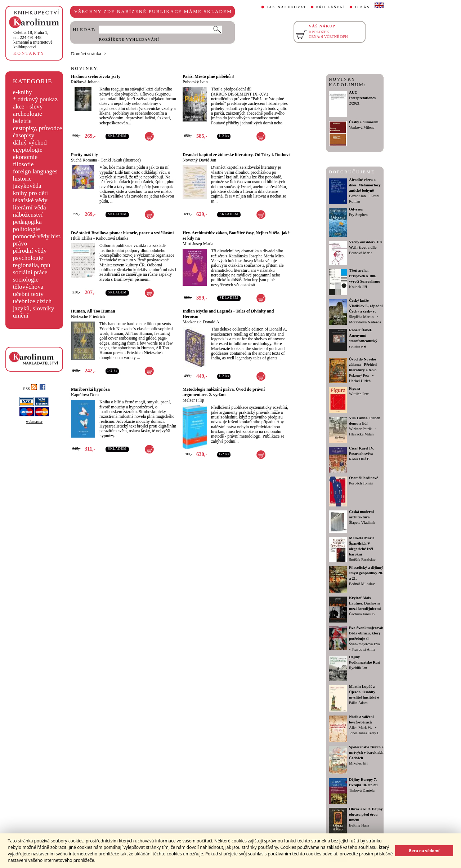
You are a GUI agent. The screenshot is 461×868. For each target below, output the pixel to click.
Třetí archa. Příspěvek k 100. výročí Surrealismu (365, 276)
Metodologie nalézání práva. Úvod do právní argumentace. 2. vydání (224, 392)
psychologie (28, 258)
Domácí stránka (86, 54)
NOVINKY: (85, 68)
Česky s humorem (364, 122)
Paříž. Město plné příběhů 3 (208, 76)
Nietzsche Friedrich (88, 316)
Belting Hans (359, 825)
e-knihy (23, 92)
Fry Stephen (358, 215)
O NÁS (362, 7)
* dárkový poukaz (35, 99)
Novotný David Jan (199, 160)
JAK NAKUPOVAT (287, 7)
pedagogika (27, 222)
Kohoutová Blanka (112, 238)
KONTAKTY (29, 53)
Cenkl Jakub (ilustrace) (120, 160)
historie (22, 179)
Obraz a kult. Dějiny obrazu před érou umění (366, 814)
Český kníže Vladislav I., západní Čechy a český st (366, 306)
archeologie (28, 114)
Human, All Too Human (93, 311)
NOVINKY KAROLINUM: (347, 82)
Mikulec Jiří (358, 763)
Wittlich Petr (359, 394)
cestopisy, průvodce (38, 128)
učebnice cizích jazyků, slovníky (34, 305)
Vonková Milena (362, 127)
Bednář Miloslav (362, 584)
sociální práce (30, 272)
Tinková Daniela (362, 790)
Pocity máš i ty (84, 155)
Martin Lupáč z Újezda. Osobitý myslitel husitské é (364, 692)
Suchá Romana (84, 160)
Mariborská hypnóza (90, 389)
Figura (355, 388)
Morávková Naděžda (365, 322)
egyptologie (28, 150)
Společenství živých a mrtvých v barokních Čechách (366, 752)
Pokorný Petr (359, 375)
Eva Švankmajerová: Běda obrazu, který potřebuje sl (366, 633)
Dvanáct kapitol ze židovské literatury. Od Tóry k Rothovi (236, 155)
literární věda (30, 207)
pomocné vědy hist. (37, 236)
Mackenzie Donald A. (202, 322)
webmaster (34, 422)
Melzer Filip (193, 400)
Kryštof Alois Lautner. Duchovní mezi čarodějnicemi (365, 603)
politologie (26, 229)
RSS (30, 389)
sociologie (26, 280)
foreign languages (35, 171)
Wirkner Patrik (360, 429)
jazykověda (27, 186)
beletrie (22, 121)
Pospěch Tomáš (361, 483)
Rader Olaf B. (360, 459)
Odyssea (356, 209)
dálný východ (30, 143)
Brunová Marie (361, 253)
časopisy (24, 135)
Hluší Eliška (82, 238)
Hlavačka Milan (361, 434)
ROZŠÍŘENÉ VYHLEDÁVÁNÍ (129, 39)
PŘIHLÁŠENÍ (331, 7)
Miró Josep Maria (198, 244)
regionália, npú (32, 265)
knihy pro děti (30, 193)
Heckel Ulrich (360, 381)
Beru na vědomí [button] (424, 851)
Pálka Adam (358, 703)
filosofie (23, 164)
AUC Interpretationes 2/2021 (362, 98)
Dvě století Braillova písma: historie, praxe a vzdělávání (122, 233)
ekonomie (25, 157)
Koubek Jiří (358, 287)
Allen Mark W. (361, 728)
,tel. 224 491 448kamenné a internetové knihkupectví (33, 40)
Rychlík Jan (358, 668)
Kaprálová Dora (85, 395)
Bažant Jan (357, 196)
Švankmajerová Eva (364, 644)
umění (21, 316)
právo (20, 243)
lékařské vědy (30, 200)
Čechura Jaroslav (362, 614)
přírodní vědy (30, 251)
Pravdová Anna (363, 649)
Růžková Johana (85, 82)
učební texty (28, 294)
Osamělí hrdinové (364, 478)
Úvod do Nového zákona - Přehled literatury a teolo (363, 365)
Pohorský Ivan (195, 82)
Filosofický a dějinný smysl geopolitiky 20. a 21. (366, 573)
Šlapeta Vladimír (362, 522)
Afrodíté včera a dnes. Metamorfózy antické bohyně (365, 185)
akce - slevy (28, 107)
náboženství (28, 215)
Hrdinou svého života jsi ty (96, 76)
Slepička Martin (361, 317)
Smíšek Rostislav (362, 560)
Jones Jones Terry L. (365, 733)
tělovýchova (28, 287)
